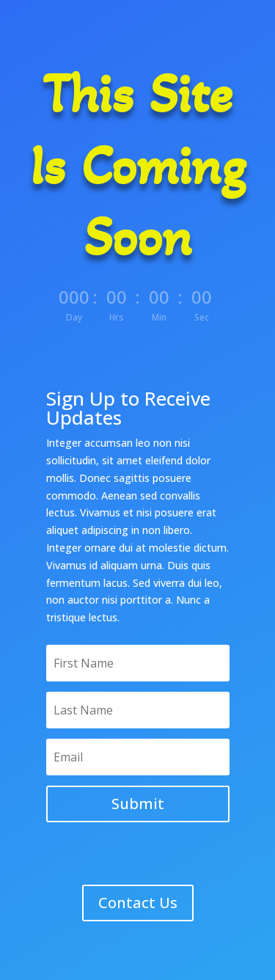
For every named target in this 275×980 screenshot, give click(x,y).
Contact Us (138, 903)
